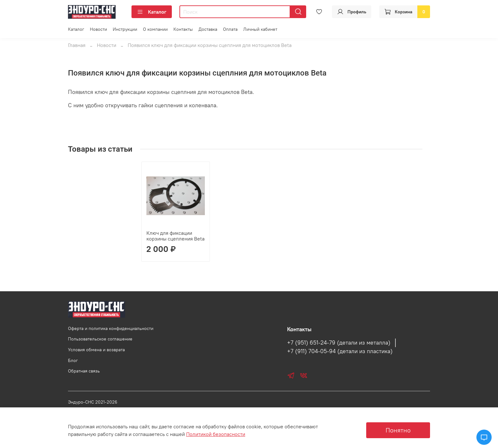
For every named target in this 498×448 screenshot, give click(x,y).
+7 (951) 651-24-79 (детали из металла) (339, 343)
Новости (98, 29)
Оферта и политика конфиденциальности (111, 328)
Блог (73, 360)
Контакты (183, 29)
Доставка (208, 29)
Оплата (230, 29)
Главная (77, 45)
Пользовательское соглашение (100, 339)
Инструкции (125, 29)
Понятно (398, 430)
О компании (155, 29)
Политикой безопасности (216, 434)
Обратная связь (84, 371)
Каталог (152, 12)
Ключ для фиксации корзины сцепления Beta (102, 236)
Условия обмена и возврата (96, 350)
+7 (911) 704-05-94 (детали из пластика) (340, 351)
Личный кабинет (260, 29)
